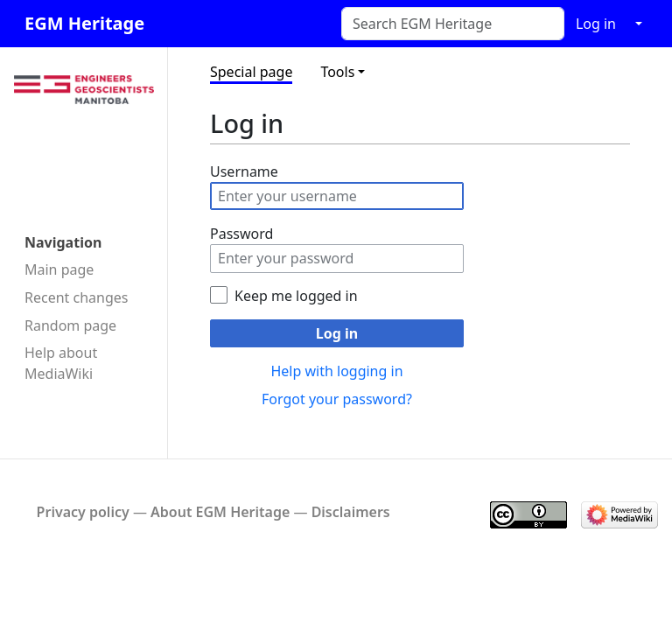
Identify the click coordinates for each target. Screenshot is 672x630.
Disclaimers (351, 512)
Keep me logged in (296, 296)
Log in (596, 24)
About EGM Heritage (220, 512)
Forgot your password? (337, 399)
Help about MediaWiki (61, 363)
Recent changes (76, 297)
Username (244, 171)
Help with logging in (336, 371)
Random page (70, 325)
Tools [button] (337, 72)
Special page (251, 72)
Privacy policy (83, 512)
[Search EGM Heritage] (453, 24)
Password (241, 234)
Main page (59, 269)
